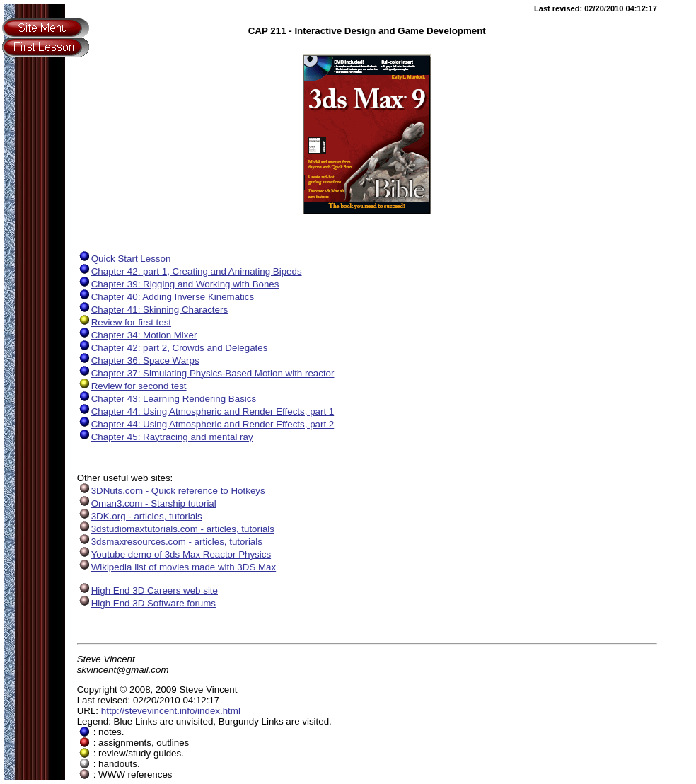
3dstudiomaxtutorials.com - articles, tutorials (176, 529)
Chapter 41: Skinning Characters (152, 310)
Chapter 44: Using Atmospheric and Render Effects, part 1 (206, 411)
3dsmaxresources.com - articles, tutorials (170, 542)
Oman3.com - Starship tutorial (147, 503)
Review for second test (132, 386)
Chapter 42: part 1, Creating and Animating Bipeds (190, 271)
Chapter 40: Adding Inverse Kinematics (166, 297)
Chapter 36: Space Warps (138, 361)
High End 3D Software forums (146, 603)
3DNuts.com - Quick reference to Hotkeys (171, 491)
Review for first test (124, 322)
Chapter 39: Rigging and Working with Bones (178, 284)
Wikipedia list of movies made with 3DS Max (176, 567)
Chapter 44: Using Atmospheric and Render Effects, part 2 (206, 424)
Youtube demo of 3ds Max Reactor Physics (174, 554)
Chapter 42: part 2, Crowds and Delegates (173, 348)
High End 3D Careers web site (147, 590)
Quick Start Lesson (124, 259)
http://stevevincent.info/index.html (171, 711)
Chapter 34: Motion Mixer (137, 335)
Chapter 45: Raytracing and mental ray (165, 437)
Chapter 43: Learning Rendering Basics (167, 399)
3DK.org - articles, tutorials (140, 516)
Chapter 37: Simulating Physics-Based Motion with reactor (206, 373)
